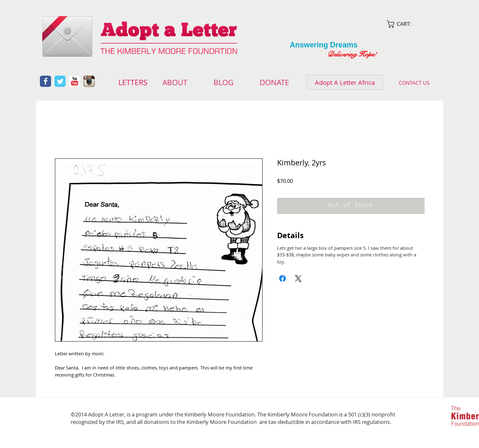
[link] (409, 24)
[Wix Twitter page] (60, 81)
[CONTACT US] (414, 83)
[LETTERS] (133, 83)
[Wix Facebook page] (45, 81)
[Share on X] (298, 278)
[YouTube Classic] (75, 81)
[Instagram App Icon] (89, 81)
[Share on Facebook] (282, 278)
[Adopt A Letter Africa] (345, 82)
